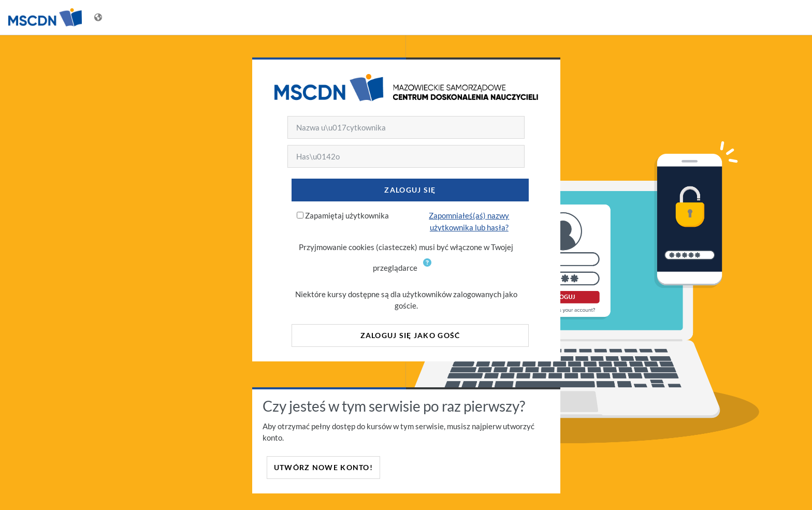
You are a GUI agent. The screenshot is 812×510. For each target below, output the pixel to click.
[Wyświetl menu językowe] (99, 17)
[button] (429, 269)
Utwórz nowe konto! (323, 467)
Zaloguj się (410, 190)
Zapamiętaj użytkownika (347, 215)
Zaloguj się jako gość (410, 335)
